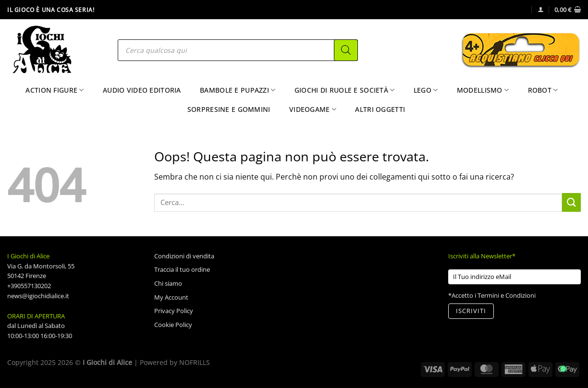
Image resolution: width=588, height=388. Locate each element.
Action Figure (55, 90)
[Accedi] (541, 9)
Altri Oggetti (380, 109)
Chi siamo (168, 283)
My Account (171, 297)
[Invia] (571, 202)
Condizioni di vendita (184, 256)
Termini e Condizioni (507, 295)
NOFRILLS (195, 362)
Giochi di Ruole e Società (345, 90)
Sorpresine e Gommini (229, 109)
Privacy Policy (174, 311)
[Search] (346, 50)
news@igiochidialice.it (38, 296)
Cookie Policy (173, 325)
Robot (543, 90)
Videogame (313, 109)
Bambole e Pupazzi (238, 90)
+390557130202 (29, 286)
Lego (426, 90)
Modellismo (483, 90)
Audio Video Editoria (142, 90)
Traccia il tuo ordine (182, 269)
